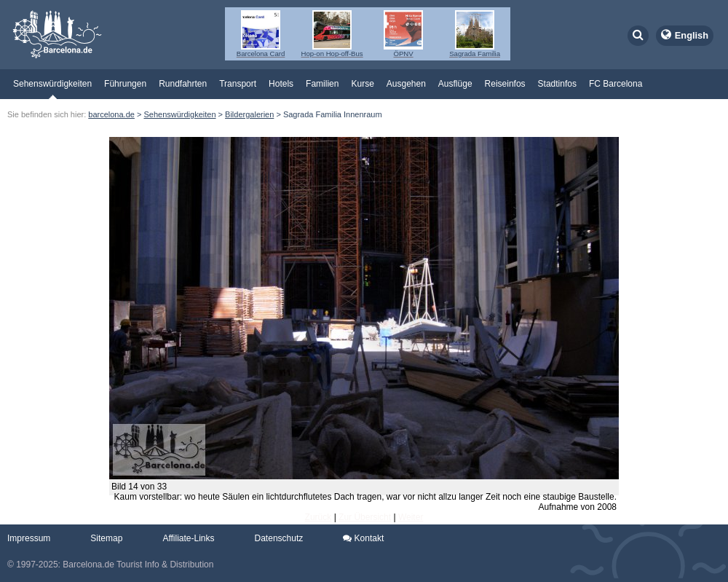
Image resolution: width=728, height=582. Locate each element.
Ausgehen (406, 84)
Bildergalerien (249, 114)
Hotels (281, 84)
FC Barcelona (616, 84)
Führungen (125, 84)
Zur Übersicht (365, 517)
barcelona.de (111, 114)
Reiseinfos (505, 84)
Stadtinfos (557, 84)
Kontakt (363, 538)
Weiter (411, 517)
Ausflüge (455, 84)
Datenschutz (279, 538)
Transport (238, 84)
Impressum (29, 538)
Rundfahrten (183, 84)
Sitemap (106, 538)
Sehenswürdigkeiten (52, 84)
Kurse (362, 84)
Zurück (318, 517)
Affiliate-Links (188, 538)
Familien (322, 84)
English (692, 35)
